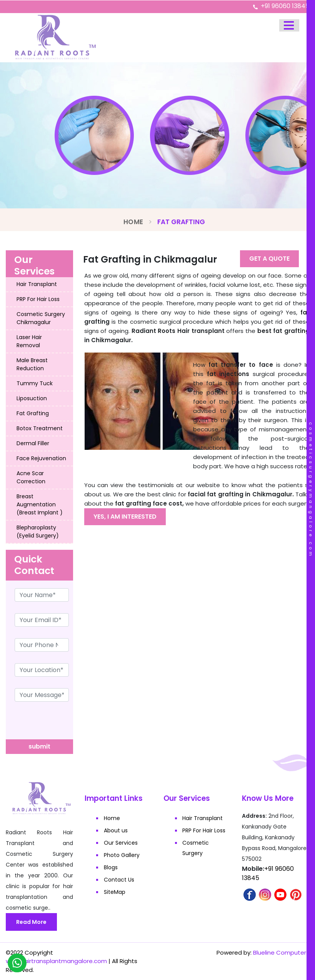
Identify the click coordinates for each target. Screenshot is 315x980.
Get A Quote (269, 259)
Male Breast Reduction (32, 364)
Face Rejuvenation (41, 458)
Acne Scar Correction (31, 477)
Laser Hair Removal (29, 341)
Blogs (111, 867)
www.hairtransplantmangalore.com (56, 961)
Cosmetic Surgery (196, 848)
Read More (31, 922)
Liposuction (32, 398)
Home (133, 222)
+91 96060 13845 (285, 6)
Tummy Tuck (35, 383)
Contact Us (119, 880)
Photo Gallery (122, 855)
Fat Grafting (33, 413)
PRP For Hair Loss (38, 299)
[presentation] (64, 724)
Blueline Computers (281, 953)
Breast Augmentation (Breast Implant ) (40, 504)
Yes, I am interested (125, 517)
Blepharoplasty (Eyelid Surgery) (38, 532)
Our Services (121, 843)
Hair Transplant (37, 284)
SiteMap (115, 892)
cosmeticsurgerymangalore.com (311, 490)
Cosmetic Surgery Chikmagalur (41, 318)
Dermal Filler (33, 443)
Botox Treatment (40, 428)
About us (116, 830)
